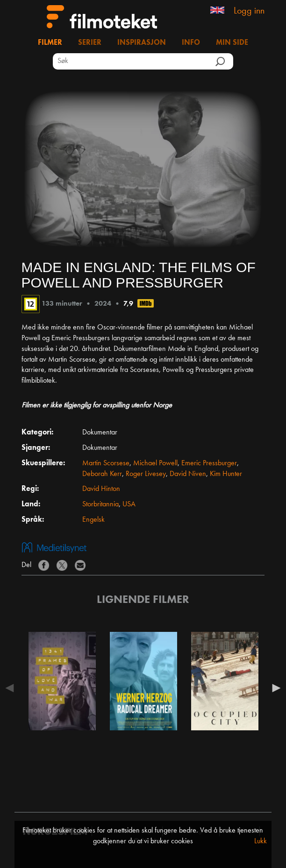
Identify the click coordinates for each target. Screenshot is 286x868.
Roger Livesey (146, 474)
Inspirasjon (142, 43)
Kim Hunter (226, 474)
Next (274, 688)
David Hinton (101, 489)
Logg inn (249, 11)
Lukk (261, 841)
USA (129, 504)
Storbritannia (100, 504)
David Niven (188, 474)
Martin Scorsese (106, 463)
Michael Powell (155, 463)
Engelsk (93, 520)
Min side (232, 43)
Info (191, 43)
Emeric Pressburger (209, 463)
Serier (90, 43)
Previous (12, 688)
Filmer (50, 43)
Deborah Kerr (102, 474)
